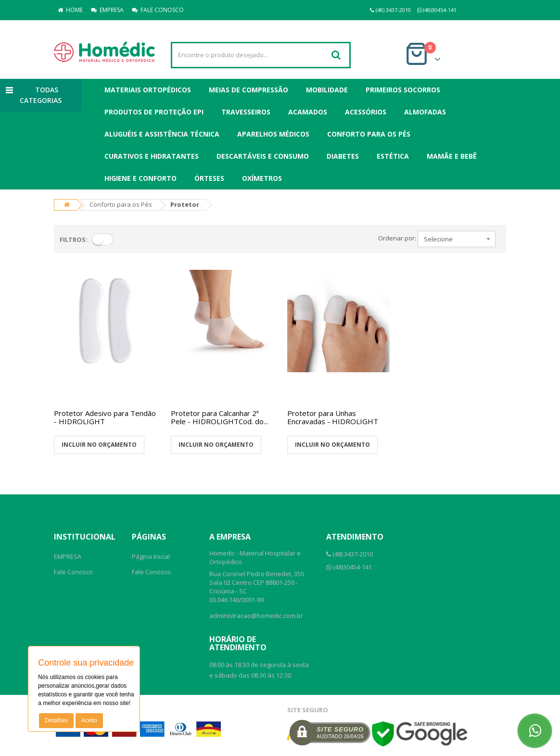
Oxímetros (262, 178)
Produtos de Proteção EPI (154, 112)
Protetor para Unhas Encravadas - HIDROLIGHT (333, 417)
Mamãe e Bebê (452, 156)
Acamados (308, 112)
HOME (70, 10)
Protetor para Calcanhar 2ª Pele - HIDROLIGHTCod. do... (219, 417)
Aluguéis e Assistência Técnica (162, 134)
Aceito (89, 720)
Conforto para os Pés (369, 134)
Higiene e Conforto (140, 178)
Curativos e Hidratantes (152, 156)
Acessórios (366, 112)
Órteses (209, 178)
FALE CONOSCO (158, 10)
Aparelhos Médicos (273, 134)
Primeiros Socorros (403, 90)
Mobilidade (327, 90)
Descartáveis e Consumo (263, 156)
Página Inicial (151, 556)
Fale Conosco (73, 572)
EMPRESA (107, 10)
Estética (393, 156)
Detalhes (56, 720)
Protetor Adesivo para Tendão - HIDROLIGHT (105, 417)
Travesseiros (246, 112)
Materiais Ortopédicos (148, 90)
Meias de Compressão (248, 90)
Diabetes (343, 156)
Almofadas (425, 112)
